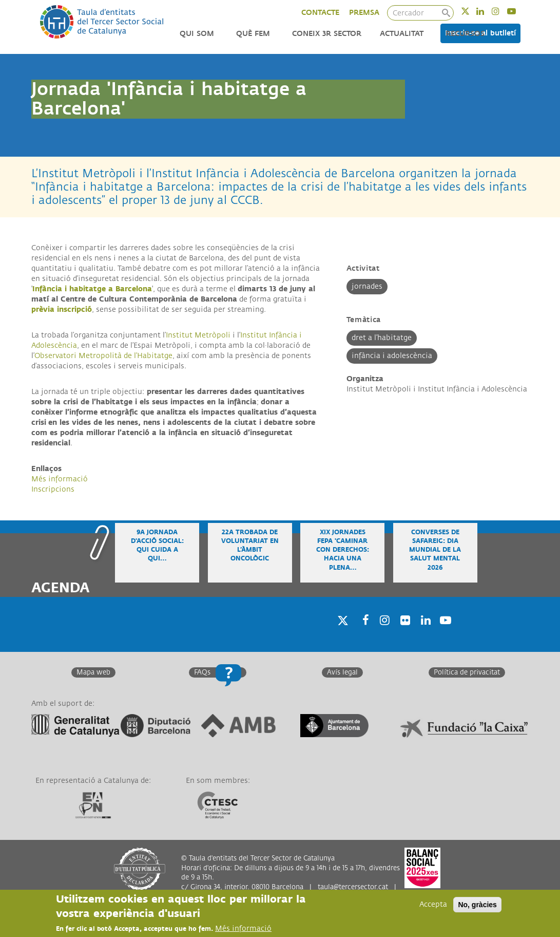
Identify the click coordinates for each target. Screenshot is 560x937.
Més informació (60, 479)
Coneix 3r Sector (327, 34)
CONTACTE (320, 13)
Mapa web (93, 672)
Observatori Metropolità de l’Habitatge (103, 356)
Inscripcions (53, 489)
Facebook (362, 633)
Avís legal (342, 672)
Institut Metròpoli (198, 335)
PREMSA (364, 13)
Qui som (197, 34)
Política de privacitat (467, 672)
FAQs (202, 672)
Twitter (472, 11)
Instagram (502, 11)
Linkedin (487, 11)
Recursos (465, 34)
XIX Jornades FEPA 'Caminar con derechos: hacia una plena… (343, 550)
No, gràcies (477, 905)
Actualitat (402, 34)
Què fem (253, 34)
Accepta (433, 904)
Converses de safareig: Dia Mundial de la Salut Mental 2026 (435, 550)
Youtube (518, 11)
